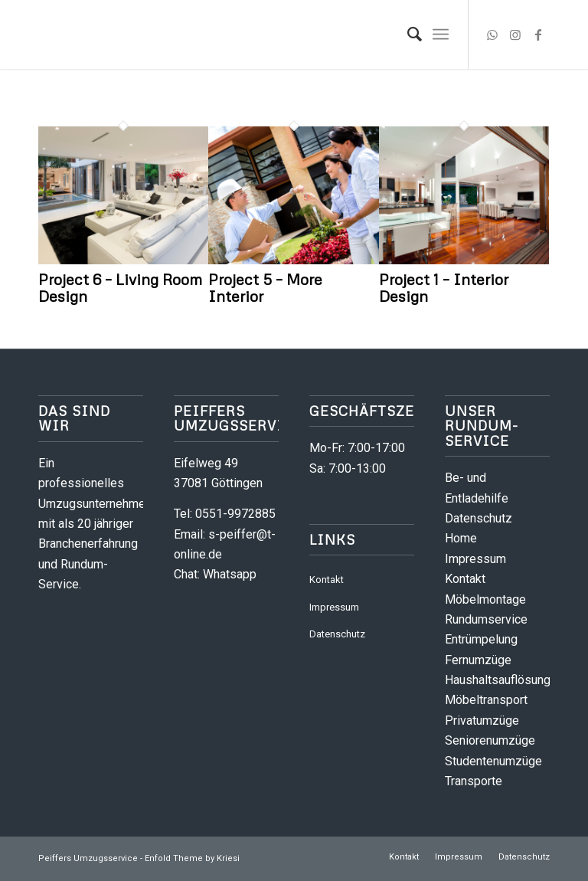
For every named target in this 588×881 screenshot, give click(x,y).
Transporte (474, 781)
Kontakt (327, 580)
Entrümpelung (481, 639)
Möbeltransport (486, 700)
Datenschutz (337, 634)
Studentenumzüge (493, 761)
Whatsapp (230, 574)
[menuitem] (407, 34)
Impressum (334, 607)
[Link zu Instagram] (515, 34)
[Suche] (407, 34)
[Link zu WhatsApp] (492, 34)
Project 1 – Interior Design (444, 287)
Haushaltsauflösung (498, 680)
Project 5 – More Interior (265, 287)
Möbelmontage (485, 599)
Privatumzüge (482, 721)
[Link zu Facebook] (538, 34)
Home (461, 538)
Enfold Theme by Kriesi (192, 858)
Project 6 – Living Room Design (120, 287)
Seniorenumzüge (490, 740)
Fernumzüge (478, 660)
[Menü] (441, 34)
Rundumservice (486, 619)
